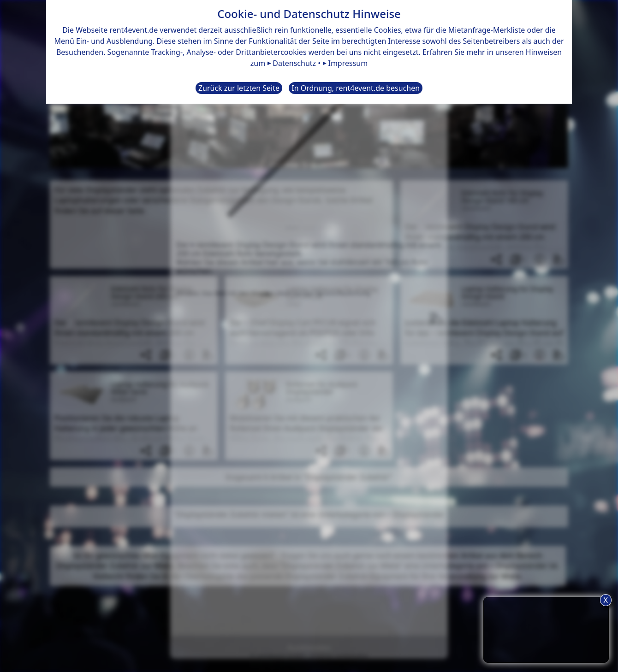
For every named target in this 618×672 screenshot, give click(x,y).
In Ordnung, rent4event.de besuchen (356, 88)
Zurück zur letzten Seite (239, 88)
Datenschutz (294, 63)
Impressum (348, 63)
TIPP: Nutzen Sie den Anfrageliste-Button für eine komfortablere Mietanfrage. (546, 628)
